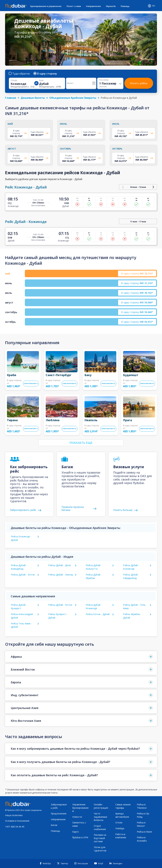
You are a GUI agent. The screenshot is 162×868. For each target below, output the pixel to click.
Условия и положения (17, 821)
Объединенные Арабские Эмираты (73, 98)
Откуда (14, 80)
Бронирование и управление (46, 6)
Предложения (59, 813)
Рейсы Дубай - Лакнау (61, 575)
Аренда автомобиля (122, 815)
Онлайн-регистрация (101, 806)
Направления (93, 6)
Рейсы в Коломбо (142, 839)
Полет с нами (74, 6)
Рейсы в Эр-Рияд (143, 815)
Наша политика (14, 815)
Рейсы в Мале (144, 832)
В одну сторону (45, 74)
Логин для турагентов (100, 849)
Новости (77, 817)
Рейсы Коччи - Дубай (98, 614)
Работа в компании (121, 836)
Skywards (111, 6)
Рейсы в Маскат (141, 824)
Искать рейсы (139, 83)
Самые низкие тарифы (123, 806)
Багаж (54, 825)
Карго (76, 832)
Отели (119, 823)
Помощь (125, 6)
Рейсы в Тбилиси (142, 806)
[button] (81, 657)
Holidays (120, 828)
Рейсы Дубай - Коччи (23, 575)
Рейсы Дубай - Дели (59, 565)
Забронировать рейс (59, 806)
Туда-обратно (19, 74)
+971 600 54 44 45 (15, 827)
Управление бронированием (80, 808)
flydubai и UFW (80, 837)
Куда (41, 80)
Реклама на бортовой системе (100, 838)
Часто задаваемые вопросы (101, 817)
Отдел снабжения (100, 827)
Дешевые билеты (33, 98)
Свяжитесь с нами (79, 824)
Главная (11, 98)
